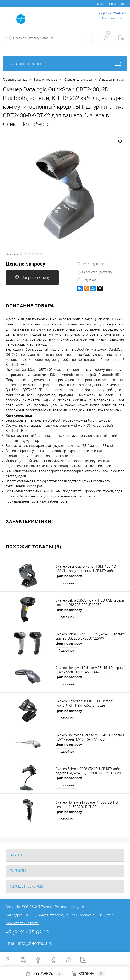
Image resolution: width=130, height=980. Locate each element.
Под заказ (87, 280)
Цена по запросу (25, 264)
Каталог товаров (65, 64)
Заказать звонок (114, 18)
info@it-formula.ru (35, 943)
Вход (99, 4)
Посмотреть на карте (22, 923)
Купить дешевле (91, 264)
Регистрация (118, 4)
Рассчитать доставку (95, 272)
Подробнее (66, 583)
